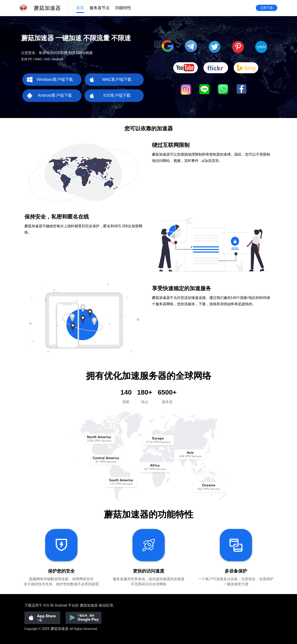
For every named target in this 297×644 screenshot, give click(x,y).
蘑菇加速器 (60, 629)
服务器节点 (100, 8)
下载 (28, 605)
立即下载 (267, 8)
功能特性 (123, 8)
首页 (80, 8)
